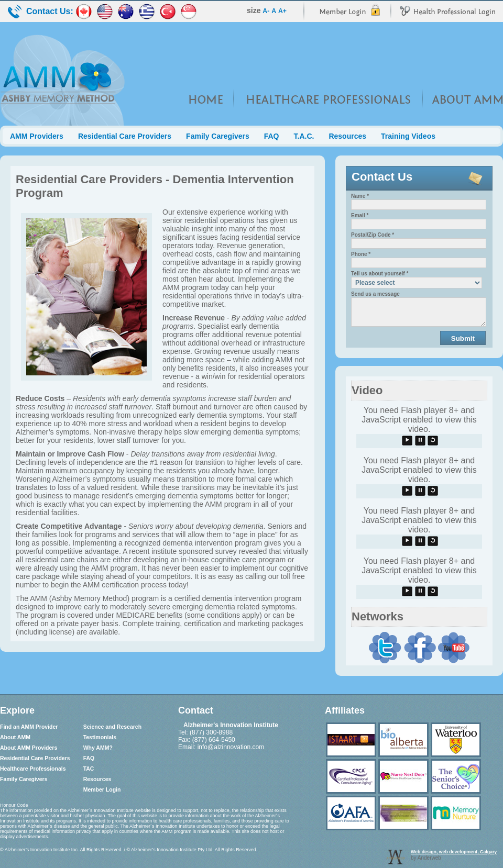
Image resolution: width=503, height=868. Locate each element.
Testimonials (100, 737)
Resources (347, 136)
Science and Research (112, 727)
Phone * (361, 254)
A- (266, 11)
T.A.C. (304, 136)
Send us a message (375, 294)
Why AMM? (98, 748)
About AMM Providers (29, 748)
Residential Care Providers (125, 136)
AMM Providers (37, 136)
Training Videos (408, 136)
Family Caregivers (218, 136)
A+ (282, 11)
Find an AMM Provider (29, 727)
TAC (89, 769)
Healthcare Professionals (33, 769)
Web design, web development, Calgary (454, 852)
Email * (360, 215)
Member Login (102, 789)
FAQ (272, 136)
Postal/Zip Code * (373, 235)
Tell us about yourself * (380, 274)
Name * (360, 196)
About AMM (15, 737)
